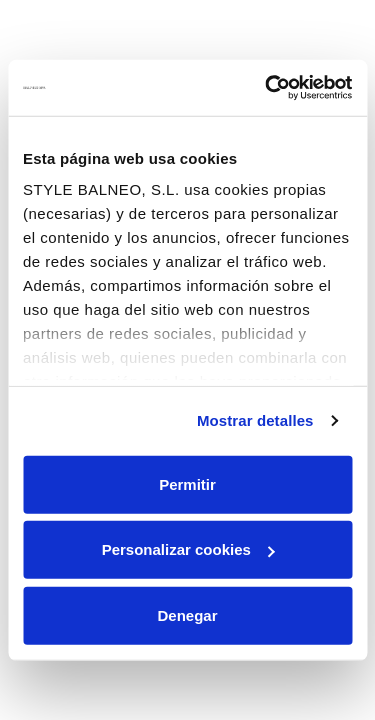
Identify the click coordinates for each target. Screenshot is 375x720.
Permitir (187, 483)
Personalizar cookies (188, 549)
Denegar (187, 614)
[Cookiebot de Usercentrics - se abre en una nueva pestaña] (267, 88)
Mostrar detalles (255, 420)
